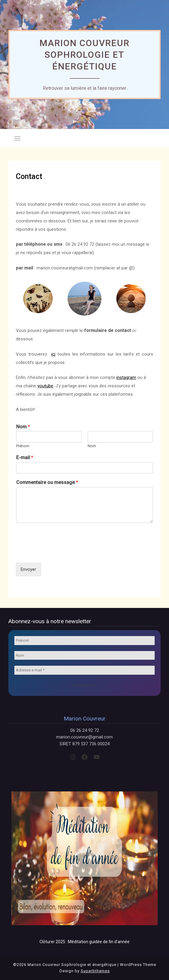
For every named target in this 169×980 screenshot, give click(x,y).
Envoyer (28, 569)
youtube (45, 386)
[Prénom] (84, 641)
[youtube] (97, 757)
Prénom (23, 446)
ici (53, 354)
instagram (126, 377)
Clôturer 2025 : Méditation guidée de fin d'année (84, 942)
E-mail (25, 458)
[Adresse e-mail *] (84, 670)
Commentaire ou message (47, 482)
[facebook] (85, 757)
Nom (23, 427)
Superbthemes (95, 971)
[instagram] (73, 757)
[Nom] (84, 656)
